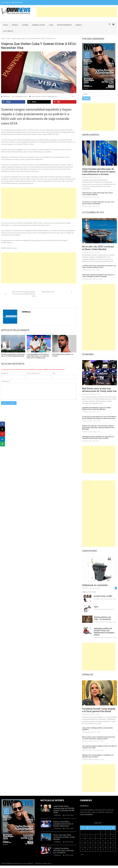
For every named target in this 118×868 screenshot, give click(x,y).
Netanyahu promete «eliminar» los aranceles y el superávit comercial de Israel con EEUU (98, 440)
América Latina (38, 25)
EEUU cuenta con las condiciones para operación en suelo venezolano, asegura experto (99, 740)
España (25, 25)
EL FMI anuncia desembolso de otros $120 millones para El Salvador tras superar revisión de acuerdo (99, 420)
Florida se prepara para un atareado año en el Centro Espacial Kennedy (13, 355)
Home (3, 38)
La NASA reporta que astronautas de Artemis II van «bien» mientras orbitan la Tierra (99, 267)
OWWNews (7, 96)
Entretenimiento (64, 25)
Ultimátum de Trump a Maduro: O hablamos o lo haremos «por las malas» (98, 758)
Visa (56, 96)
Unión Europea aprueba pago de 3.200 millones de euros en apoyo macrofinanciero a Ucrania (99, 172)
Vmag (49, 866)
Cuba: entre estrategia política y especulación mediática (97, 731)
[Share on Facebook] (13, 102)
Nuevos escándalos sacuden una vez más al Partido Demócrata (63, 826)
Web (54, 373)
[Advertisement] (77, 12)
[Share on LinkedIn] (2, 439)
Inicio (6, 25)
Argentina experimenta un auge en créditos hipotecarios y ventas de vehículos (96, 411)
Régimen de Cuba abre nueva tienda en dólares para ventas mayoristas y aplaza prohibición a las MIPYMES (99, 430)
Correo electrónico (33, 373)
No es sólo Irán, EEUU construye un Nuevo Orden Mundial (98, 248)
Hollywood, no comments (95, 588)
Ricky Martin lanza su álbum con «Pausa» (63, 355)
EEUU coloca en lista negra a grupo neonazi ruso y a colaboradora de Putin (24, 294)
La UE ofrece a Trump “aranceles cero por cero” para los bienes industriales (98, 203)
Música (79, 25)
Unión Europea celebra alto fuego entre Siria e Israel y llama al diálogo (99, 194)
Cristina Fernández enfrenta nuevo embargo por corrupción (63, 853)
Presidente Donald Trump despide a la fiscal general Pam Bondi (99, 713)
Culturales (8, 31)
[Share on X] (39, 102)
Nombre (4, 373)
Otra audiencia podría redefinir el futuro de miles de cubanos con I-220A (99, 749)
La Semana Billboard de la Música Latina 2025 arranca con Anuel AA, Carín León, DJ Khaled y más (38, 356)
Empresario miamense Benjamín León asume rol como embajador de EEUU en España (98, 276)
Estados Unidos (41, 96)
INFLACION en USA (48, 292)
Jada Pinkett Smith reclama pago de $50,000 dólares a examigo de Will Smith (64, 812)
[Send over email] (2, 444)
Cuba (51, 25)
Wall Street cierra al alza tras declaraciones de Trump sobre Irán (97, 391)
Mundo (15, 25)
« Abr (82, 857)
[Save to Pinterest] (65, 102)
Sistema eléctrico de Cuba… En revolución (102, 621)
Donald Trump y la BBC (103, 599)
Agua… (97, 609)
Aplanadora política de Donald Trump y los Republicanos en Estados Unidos (104, 634)
